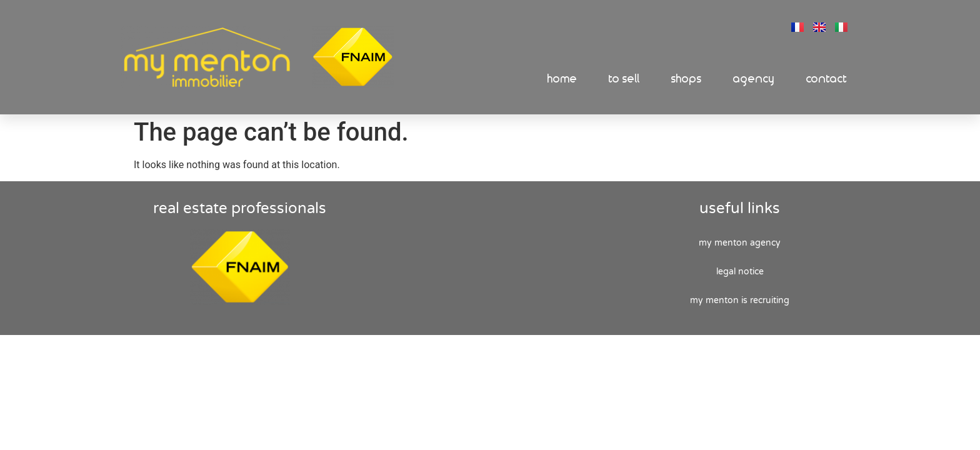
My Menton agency (740, 245)
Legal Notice (740, 273)
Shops (687, 79)
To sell (624, 79)
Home (562, 79)
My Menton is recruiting (740, 302)
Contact (827, 79)
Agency (754, 79)
